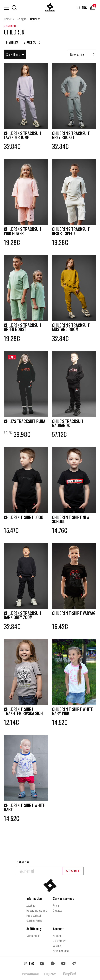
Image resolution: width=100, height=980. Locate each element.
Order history (59, 941)
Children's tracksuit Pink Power (25, 233)
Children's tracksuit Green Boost (25, 330)
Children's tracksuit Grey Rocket (74, 136)
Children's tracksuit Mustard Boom (74, 330)
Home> (8, 19)
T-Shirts (12, 42)
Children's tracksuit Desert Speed (74, 233)
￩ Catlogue (10, 26)
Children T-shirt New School (74, 524)
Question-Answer (35, 920)
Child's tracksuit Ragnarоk (70, 427)
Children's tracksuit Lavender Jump (25, 136)
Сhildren (35, 19)
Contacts (57, 910)
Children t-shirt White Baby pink (69, 718)
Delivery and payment (37, 910)
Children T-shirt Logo (21, 524)
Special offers (33, 936)
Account (57, 936)
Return (56, 905)
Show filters (15, 54)
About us (31, 905)
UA (78, 8)
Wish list (57, 946)
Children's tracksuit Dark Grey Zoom (25, 621)
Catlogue (21, 19)
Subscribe (73, 871)
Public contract (34, 915)
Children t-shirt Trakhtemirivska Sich (21, 720)
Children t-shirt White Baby (21, 820)
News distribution (61, 951)
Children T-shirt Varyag (69, 621)
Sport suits (32, 42)
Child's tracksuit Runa (22, 427)
